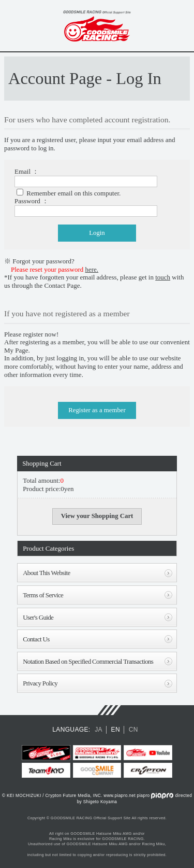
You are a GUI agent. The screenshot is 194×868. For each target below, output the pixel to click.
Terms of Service (43, 595)
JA (99, 730)
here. (92, 269)
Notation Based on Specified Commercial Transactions (88, 661)
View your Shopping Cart (97, 516)
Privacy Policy (40, 683)
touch (163, 277)
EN (116, 730)
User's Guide (38, 617)
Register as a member (97, 410)
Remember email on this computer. (73, 193)
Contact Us (36, 639)
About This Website (46, 573)
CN (133, 730)
